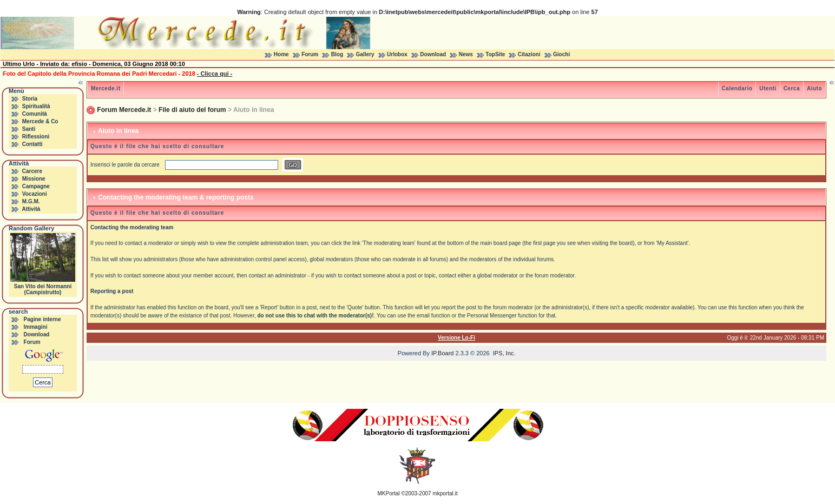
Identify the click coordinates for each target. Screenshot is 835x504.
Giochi (561, 54)
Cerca (792, 88)
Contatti (32, 144)
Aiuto (814, 88)
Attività (31, 209)
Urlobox (397, 54)
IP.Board (442, 353)
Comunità (35, 114)
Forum (310, 54)
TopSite (495, 54)
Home (281, 54)
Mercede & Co (40, 121)
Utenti (768, 88)
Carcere (32, 171)
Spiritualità (36, 106)
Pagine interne (42, 319)
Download (433, 54)
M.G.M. (31, 201)
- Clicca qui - (215, 74)
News (466, 54)
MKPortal (389, 493)
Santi (29, 129)
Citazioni (529, 54)
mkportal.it (445, 493)
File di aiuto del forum (192, 110)
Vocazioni (35, 194)
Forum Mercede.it (124, 110)
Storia (30, 99)
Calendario (737, 88)
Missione (34, 179)
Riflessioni (36, 137)
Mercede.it (106, 88)
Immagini (36, 327)
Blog (337, 54)
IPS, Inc (504, 353)
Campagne (36, 186)
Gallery (365, 54)
